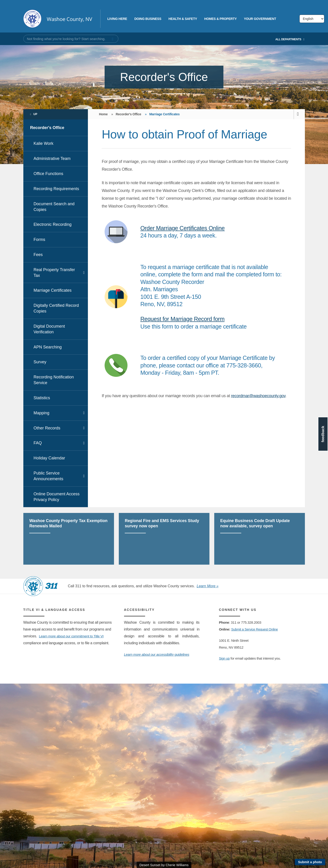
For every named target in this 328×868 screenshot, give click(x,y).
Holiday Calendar (49, 458)
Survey (40, 362)
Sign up (225, 658)
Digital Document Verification (49, 329)
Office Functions (49, 174)
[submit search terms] (113, 39)
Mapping (42, 413)
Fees (38, 255)
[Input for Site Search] (71, 39)
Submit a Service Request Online (255, 629)
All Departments (290, 39)
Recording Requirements (56, 189)
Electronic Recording (53, 224)
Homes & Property (220, 19)
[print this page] (299, 114)
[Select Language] (312, 19)
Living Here (117, 19)
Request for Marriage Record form (182, 319)
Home (103, 114)
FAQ (38, 443)
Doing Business (148, 19)
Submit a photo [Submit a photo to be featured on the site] (310, 862)
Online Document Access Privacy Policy (57, 497)
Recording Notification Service (54, 380)
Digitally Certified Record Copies (56, 308)
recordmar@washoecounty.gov (258, 396)
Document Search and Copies (54, 207)
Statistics (42, 398)
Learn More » (207, 586)
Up (35, 114)
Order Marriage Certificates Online (182, 228)
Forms (39, 240)
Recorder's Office (47, 128)
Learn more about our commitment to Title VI (74, 636)
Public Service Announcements (49, 476)
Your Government (260, 19)
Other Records (47, 428)
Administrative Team (52, 159)
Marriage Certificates (53, 290)
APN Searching (48, 347)
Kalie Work (44, 143)
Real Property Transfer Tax (54, 273)
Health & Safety (183, 19)
